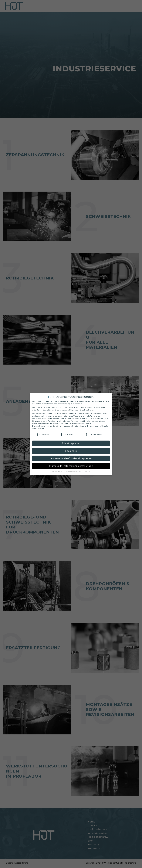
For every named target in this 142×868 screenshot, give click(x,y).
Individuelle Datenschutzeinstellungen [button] (71, 466)
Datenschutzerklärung (42, 426)
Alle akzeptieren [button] (71, 443)
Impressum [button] (86, 471)
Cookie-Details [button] (57, 471)
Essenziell (43, 434)
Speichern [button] (71, 451)
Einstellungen (93, 426)
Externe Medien (95, 434)
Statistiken (68, 434)
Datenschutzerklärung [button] (72, 471)
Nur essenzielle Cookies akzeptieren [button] (71, 458)
